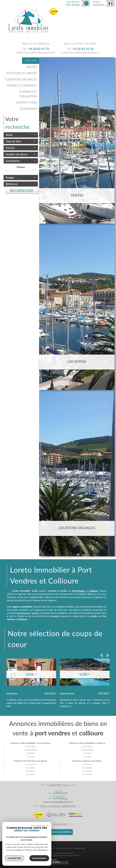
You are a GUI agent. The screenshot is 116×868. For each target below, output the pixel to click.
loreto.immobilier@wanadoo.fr (36, 52)
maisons (35, 613)
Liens (45, 848)
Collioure (93, 591)
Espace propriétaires (58, 832)
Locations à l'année (22, 73)
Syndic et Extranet (22, 86)
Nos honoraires (35, 848)
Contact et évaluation (28, 94)
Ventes (32, 67)
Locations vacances (21, 79)
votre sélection (73, 4)
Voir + (31, 674)
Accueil (31, 60)
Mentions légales (21, 848)
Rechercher (22, 191)
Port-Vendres (78, 591)
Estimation (28, 109)
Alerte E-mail (27, 102)
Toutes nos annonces (64, 848)
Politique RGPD (79, 848)
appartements (24, 613)
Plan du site (8, 848)
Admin (51, 848)
